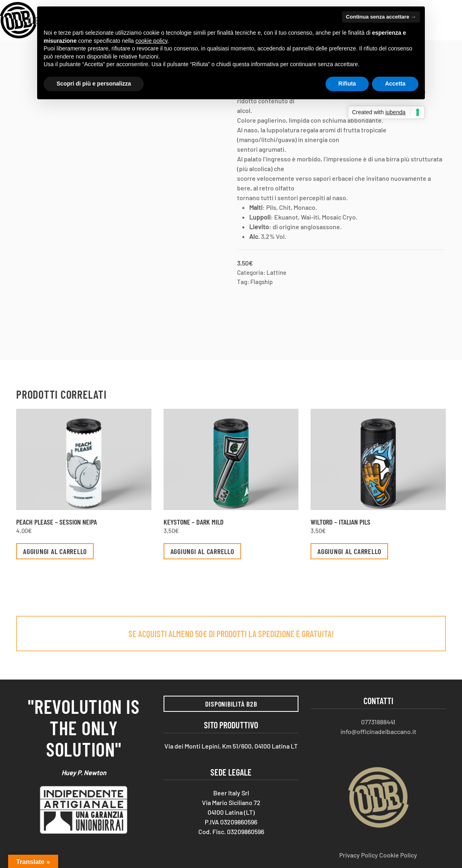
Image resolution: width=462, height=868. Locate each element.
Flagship (261, 282)
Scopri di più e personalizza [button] (94, 84)
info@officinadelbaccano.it (378, 731)
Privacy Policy (359, 855)
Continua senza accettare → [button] (381, 17)
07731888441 (378, 722)
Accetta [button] (395, 84)
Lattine (276, 272)
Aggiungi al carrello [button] (55, 551)
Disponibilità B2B (231, 704)
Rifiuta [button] (347, 84)
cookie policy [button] (151, 41)
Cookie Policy (398, 855)
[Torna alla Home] (18, 20)
